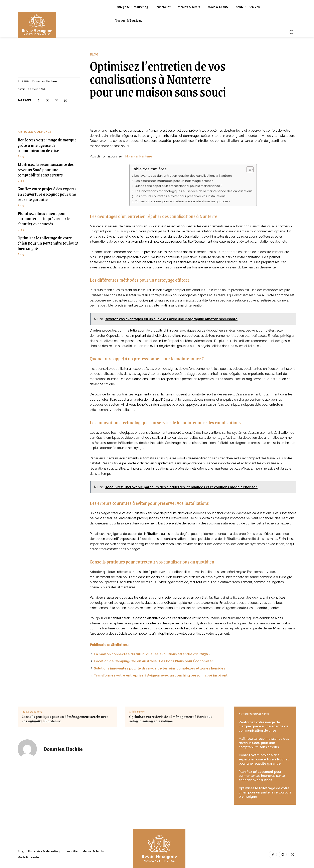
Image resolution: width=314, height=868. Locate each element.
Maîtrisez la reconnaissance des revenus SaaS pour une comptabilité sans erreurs (46, 169)
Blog (94, 55)
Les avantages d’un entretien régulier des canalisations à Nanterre (183, 176)
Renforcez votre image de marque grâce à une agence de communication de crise (47, 145)
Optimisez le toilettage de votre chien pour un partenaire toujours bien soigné (48, 243)
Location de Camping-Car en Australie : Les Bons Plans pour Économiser (153, 661)
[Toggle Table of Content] (248, 170)
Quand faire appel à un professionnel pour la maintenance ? (178, 186)
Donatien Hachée (45, 81)
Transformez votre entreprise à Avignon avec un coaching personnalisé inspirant (161, 675)
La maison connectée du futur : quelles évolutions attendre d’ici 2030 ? (152, 654)
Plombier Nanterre (139, 156)
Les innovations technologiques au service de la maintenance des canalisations (194, 191)
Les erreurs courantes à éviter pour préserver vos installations (180, 196)
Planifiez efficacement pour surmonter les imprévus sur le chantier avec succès (44, 219)
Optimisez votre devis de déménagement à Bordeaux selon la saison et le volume (171, 719)
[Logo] (37, 25)
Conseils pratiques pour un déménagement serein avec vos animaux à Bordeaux (65, 719)
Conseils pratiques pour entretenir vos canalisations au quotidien (182, 201)
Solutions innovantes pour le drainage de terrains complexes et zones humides (160, 668)
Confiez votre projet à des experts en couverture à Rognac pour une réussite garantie (47, 194)
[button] (292, 32)
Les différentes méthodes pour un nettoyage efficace (174, 181)
